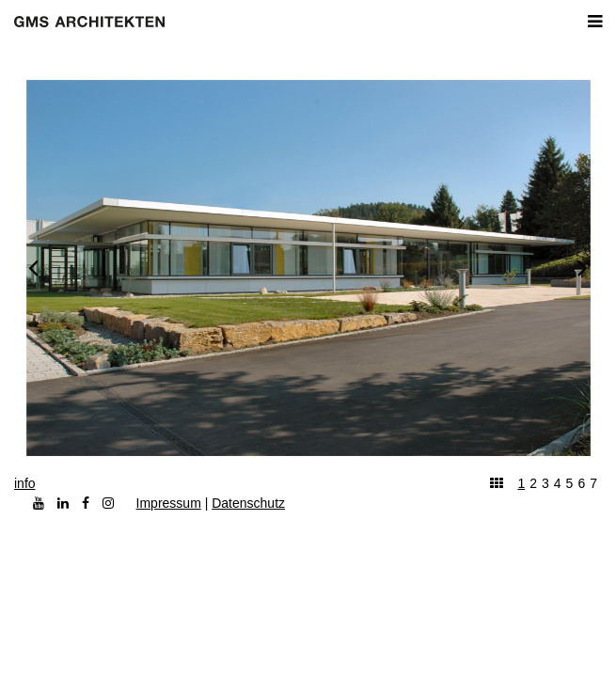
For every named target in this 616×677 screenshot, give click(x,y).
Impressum (169, 503)
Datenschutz (248, 503)
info (25, 483)
